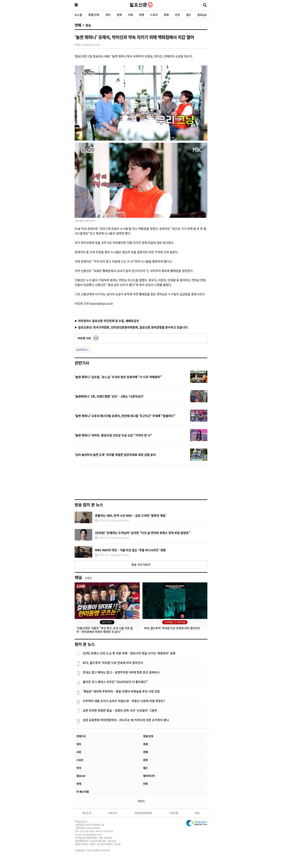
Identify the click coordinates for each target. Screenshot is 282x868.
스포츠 (154, 15)
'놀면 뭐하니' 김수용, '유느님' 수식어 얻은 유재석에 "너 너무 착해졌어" (118, 377)
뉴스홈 (78, 15)
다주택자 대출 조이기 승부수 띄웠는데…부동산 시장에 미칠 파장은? (124, 701)
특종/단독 (94, 15)
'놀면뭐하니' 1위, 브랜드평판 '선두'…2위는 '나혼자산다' (109, 396)
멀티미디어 (149, 776)
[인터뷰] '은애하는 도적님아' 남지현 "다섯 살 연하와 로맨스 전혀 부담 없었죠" (143, 533)
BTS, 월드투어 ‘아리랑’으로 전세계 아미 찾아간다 (113, 663)
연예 (142, 15)
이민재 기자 (84, 338)
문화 (166, 15)
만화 (145, 784)
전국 (178, 15)
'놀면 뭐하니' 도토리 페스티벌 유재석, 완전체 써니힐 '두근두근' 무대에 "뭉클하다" (125, 416)
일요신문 (141, 5)
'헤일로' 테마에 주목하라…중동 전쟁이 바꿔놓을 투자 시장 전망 (121, 691)
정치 (108, 15)
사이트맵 (174, 813)
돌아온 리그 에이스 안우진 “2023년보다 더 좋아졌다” (115, 682)
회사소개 (87, 813)
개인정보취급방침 (143, 813)
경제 (119, 15)
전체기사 (81, 736)
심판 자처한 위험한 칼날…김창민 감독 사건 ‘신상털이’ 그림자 (120, 710)
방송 (88, 25)
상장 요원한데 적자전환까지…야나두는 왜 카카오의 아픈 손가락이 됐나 (126, 720)
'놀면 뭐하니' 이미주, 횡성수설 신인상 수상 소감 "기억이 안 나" (113, 435)
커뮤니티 (113, 813)
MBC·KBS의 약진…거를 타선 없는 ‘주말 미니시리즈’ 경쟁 (130, 550)
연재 (79, 784)
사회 (130, 15)
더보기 (141, 801)
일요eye (202, 15)
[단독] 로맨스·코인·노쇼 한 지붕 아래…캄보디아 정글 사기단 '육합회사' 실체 (129, 653)
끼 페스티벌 (83, 792)
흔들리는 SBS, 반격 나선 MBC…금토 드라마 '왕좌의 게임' (131, 515)
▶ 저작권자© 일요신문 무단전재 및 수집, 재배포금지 (107, 321)
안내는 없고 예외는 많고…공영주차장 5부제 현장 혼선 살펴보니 (121, 672)
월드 (189, 15)
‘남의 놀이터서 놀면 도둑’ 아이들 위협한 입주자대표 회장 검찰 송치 (115, 455)
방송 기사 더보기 (141, 564)
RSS (197, 813)
